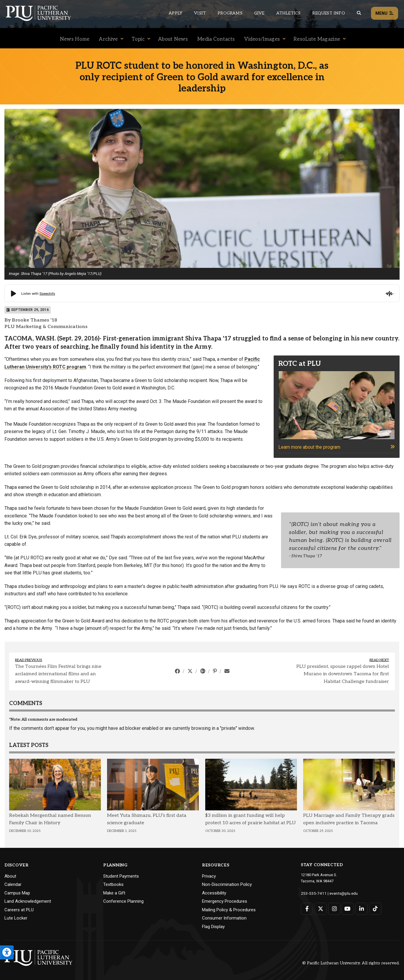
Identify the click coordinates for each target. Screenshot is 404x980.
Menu (385, 13)
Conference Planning (123, 901)
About (10, 876)
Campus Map (17, 893)
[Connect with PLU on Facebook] (307, 908)
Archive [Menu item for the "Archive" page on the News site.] (108, 39)
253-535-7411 (312, 893)
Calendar (13, 884)
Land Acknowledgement (28, 901)
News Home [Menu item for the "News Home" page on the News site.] (75, 39)
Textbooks (113, 884)
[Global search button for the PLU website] (359, 13)
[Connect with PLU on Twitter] (320, 908)
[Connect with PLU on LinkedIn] (361, 908)
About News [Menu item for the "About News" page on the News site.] (173, 39)
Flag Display (213, 927)
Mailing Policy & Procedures (229, 910)
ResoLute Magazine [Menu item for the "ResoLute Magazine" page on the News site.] (317, 39)
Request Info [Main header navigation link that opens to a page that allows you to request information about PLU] (329, 13)
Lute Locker (16, 918)
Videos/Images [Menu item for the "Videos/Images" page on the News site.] (262, 39)
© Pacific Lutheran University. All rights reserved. (351, 963)
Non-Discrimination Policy (227, 884)
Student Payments (121, 876)
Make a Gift (114, 893)
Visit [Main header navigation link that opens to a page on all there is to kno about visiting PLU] (200, 13)
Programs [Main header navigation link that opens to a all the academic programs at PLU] (230, 13)
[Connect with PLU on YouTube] (347, 908)
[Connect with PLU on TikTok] (374, 908)
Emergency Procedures (225, 901)
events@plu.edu (340, 893)
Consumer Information (224, 918)
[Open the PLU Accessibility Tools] (7, 952)
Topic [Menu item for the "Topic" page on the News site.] (138, 39)
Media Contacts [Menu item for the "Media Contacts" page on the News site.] (216, 39)
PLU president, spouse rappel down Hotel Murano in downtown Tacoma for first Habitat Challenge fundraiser (343, 674)
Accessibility (214, 893)
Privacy (209, 876)
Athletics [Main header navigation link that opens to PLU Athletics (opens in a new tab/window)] (289, 13)
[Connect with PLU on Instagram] (334, 908)
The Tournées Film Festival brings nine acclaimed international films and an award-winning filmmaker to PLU (58, 674)
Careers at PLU (19, 910)
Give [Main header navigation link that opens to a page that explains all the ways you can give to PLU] (259, 13)
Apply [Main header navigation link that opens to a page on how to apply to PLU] (175, 13)
